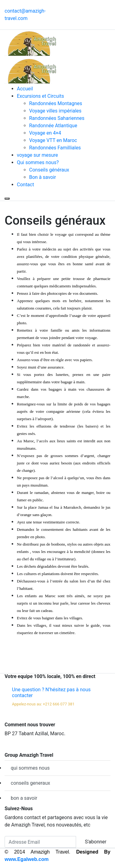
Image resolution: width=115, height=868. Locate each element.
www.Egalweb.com (27, 859)
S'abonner (96, 842)
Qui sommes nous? (38, 162)
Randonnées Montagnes (56, 103)
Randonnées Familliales (55, 148)
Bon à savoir (42, 177)
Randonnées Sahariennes (57, 118)
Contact (25, 185)
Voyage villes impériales (55, 111)
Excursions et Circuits (40, 96)
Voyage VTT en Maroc (53, 140)
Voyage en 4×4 (45, 133)
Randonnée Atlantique (53, 126)
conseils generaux (30, 783)
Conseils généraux (49, 170)
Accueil (25, 89)
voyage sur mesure (37, 155)
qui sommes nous (30, 768)
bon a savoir (24, 798)
